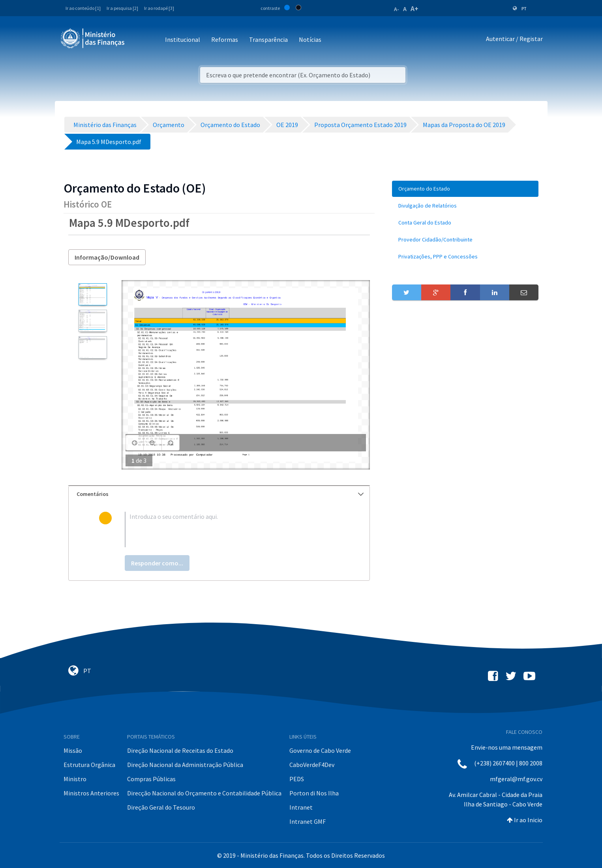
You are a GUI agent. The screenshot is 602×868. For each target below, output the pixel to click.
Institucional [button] (183, 39)
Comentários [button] (220, 494)
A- (397, 9)
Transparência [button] (268, 39)
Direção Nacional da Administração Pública (185, 765)
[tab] (219, 494)
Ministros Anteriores (91, 793)
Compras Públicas (151, 779)
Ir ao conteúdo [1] (83, 8)
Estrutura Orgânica (89, 765)
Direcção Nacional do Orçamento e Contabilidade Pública (204, 793)
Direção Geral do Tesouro (161, 807)
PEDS (297, 779)
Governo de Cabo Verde (320, 750)
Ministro (75, 779)
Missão (73, 750)
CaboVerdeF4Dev (312, 765)
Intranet (301, 807)
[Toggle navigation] (137, 40)
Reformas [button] (225, 39)
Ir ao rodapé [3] (159, 8)
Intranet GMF (308, 821)
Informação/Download (107, 257)
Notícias (310, 39)
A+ (414, 8)
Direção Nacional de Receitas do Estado (180, 750)
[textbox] (232, 529)
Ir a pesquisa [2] (122, 8)
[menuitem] (465, 189)
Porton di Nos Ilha (314, 793)
